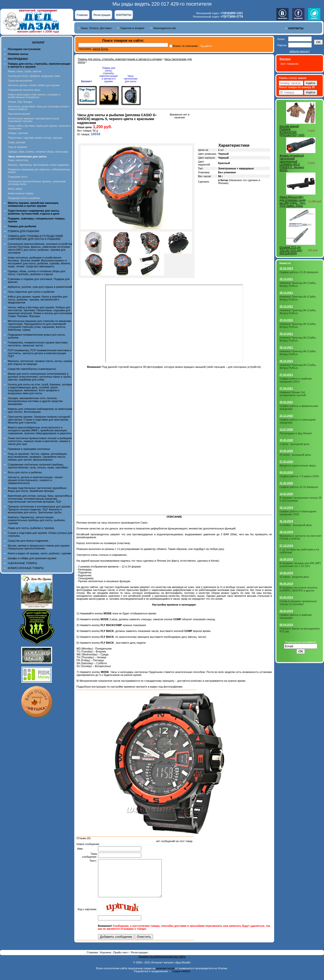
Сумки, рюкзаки (17, 142)
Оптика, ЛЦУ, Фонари (20, 102)
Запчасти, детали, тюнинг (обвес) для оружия (34, 85)
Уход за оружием (17, 147)
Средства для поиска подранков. (28, 541)
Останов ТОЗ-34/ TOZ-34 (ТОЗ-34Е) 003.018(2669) (291, 250)
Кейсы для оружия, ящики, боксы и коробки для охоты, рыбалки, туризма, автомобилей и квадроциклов (38, 299)
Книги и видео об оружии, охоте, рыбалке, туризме (39, 553)
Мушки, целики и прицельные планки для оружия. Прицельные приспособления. (39, 547)
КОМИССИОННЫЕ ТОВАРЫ (26, 568)
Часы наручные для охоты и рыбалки (31, 292)
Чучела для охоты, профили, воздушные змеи (34, 76)
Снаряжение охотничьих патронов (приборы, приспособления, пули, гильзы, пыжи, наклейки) (38, 466)
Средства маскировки (20, 81)
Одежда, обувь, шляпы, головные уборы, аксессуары (38, 152)
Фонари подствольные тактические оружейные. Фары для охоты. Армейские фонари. (38, 489)
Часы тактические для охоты (130, 79)
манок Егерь (101, 49)
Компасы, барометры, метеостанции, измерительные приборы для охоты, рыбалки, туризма (37, 520)
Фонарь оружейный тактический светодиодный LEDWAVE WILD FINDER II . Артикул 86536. (292, 163)
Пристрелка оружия (19, 114)
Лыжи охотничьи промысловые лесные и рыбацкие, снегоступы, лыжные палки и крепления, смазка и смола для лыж (40, 441)
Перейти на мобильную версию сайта (162, 964)
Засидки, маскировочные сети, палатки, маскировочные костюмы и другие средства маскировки (35, 401)
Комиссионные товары (21, 193)
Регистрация (102, 15)
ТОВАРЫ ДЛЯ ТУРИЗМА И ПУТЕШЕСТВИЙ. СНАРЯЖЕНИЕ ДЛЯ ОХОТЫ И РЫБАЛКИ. (36, 237)
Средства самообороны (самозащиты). (32, 369)
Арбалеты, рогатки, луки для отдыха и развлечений (40, 287)
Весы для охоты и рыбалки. (25, 472)
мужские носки (165, 976)
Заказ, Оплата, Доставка (96, 28)
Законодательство (165, 28)
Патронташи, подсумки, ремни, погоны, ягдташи (35, 138)
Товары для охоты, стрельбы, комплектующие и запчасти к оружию (120, 59)
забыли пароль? (299, 51)
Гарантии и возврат (132, 28)
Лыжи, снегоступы (18, 160)
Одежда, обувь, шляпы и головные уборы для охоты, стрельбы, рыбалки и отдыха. (37, 273)
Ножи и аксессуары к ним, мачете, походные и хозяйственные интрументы (34, 96)
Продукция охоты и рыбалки (24, 198)
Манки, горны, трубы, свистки (25, 71)
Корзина (106, 960)
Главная (82, 15)
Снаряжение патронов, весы (24, 90)
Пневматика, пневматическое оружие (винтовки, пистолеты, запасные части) (38, 344)
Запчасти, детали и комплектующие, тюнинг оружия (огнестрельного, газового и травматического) (35, 480)
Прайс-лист (121, 960)
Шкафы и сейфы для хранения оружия (32, 558)
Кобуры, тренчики (18, 133)
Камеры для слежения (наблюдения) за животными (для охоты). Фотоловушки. (40, 410)
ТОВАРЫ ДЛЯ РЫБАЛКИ (23, 231)
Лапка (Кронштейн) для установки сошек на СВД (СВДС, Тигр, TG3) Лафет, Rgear (293, 201)
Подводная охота (18, 177)
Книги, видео (15, 189)
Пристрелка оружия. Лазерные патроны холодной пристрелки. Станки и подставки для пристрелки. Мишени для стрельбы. (39, 420)
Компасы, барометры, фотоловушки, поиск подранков (38, 165)
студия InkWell (181, 979)
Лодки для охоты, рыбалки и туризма (31, 528)
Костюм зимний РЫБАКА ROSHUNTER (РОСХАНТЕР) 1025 (292, 131)
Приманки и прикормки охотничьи (29, 449)
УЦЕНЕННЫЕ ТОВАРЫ (22, 563)
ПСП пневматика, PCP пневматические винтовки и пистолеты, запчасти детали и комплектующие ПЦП (39, 353)
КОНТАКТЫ (124, 15)
